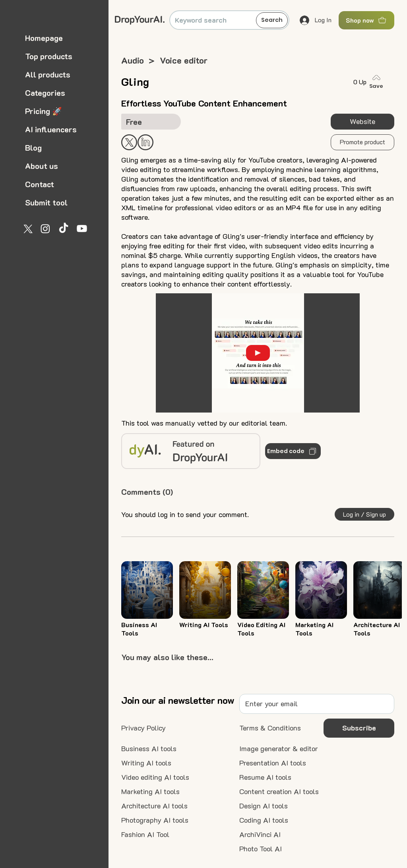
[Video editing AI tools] (155, 777)
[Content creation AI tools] (279, 792)
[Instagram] (45, 229)
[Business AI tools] (149, 749)
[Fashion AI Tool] (145, 835)
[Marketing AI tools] (150, 792)
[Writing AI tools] (146, 763)
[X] (27, 229)
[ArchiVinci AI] (260, 835)
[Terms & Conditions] (270, 728)
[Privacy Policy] (143, 728)
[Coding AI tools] (264, 820)
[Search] (272, 20)
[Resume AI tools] (265, 777)
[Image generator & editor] (279, 749)
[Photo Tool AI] (261, 849)
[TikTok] (64, 229)
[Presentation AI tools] (273, 763)
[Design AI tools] (264, 806)
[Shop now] (366, 20)
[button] (362, 142)
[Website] (362, 122)
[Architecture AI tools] (154, 806)
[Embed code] (293, 451)
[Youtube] (82, 229)
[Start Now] (145, 142)
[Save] (378, 82)
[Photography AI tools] (155, 820)
